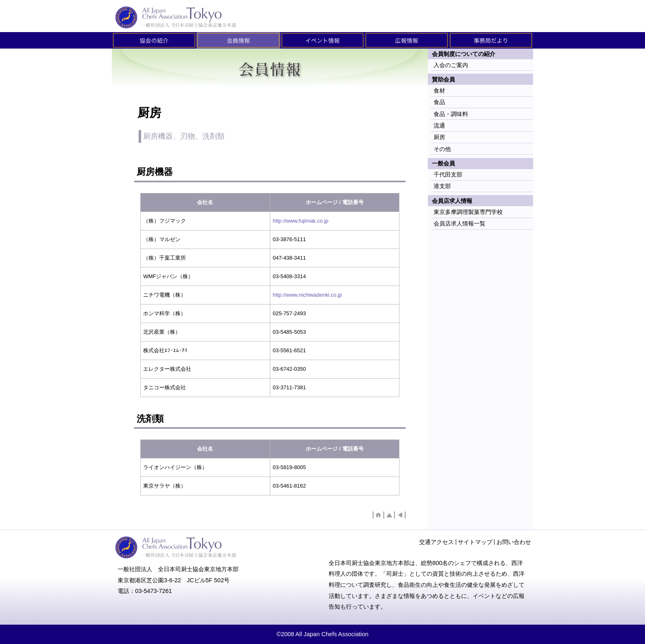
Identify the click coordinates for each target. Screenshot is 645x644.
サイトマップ (475, 542)
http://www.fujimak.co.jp (300, 221)
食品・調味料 (451, 114)
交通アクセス (436, 542)
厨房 (439, 137)
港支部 (442, 186)
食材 (439, 91)
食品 (439, 102)
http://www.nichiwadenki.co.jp (307, 295)
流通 (439, 126)
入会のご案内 (451, 65)
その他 (442, 149)
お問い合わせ (514, 542)
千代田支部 (448, 174)
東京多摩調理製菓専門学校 (468, 212)
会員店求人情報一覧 (459, 223)
